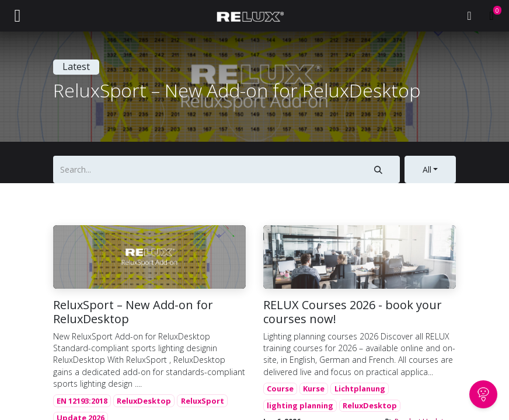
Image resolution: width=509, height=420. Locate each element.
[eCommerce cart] (491, 16)
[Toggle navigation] (18, 16)
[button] (430, 169)
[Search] (378, 169)
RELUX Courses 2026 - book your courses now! (353, 312)
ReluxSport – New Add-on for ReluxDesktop (133, 312)
